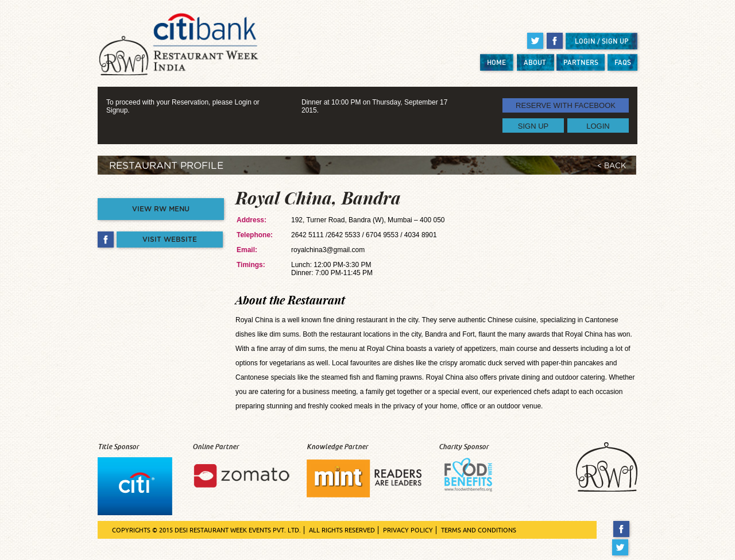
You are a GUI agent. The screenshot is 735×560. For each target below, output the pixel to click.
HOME (496, 62)
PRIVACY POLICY (408, 530)
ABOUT (535, 62)
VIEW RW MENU (161, 209)
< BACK (612, 166)
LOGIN (598, 125)
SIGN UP (533, 125)
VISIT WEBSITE (170, 240)
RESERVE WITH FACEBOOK (566, 105)
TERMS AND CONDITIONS (479, 530)
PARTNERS (581, 62)
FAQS (623, 62)
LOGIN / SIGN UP (602, 41)
